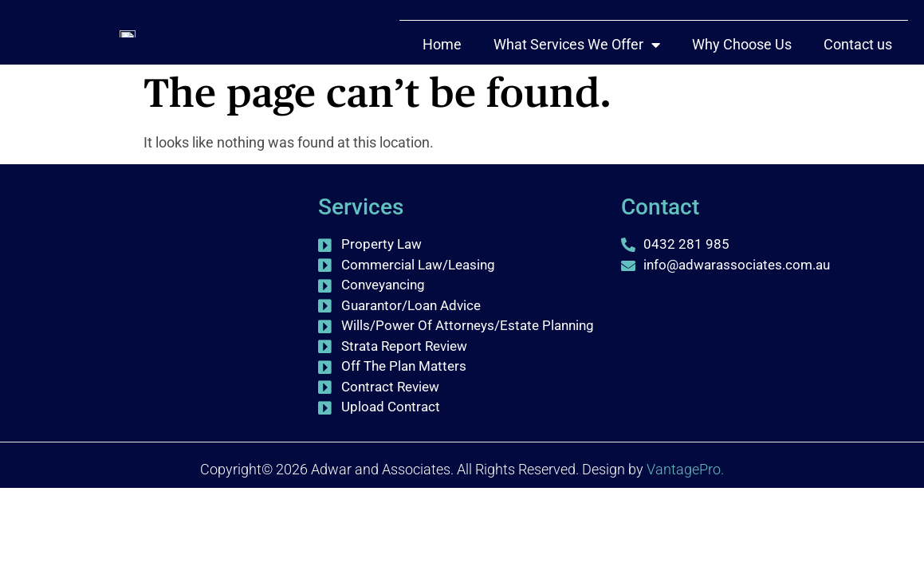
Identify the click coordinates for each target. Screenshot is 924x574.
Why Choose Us (742, 72)
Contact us (858, 72)
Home (442, 72)
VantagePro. (685, 469)
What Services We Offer (577, 73)
